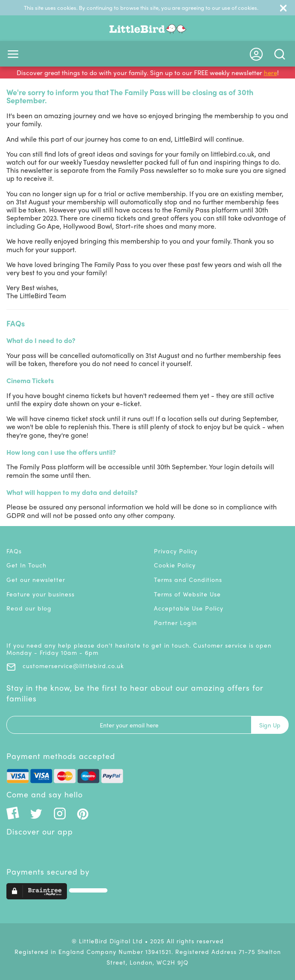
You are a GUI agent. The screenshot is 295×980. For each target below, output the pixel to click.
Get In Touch (26, 565)
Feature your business (40, 594)
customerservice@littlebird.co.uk (65, 666)
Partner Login (175, 622)
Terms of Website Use (187, 594)
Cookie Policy (175, 565)
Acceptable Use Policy (189, 608)
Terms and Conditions (188, 579)
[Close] (283, 7)
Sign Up (270, 725)
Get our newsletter (36, 579)
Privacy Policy (176, 551)
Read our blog (29, 608)
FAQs (14, 551)
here (270, 73)
